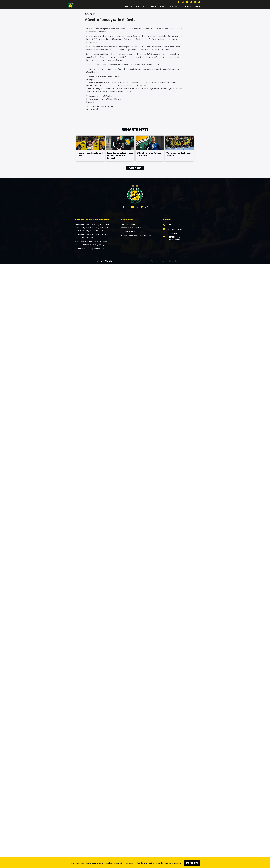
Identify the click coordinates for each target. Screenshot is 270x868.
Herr (163, 7)
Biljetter (141, 7)
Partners (186, 7)
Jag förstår (192, 863)
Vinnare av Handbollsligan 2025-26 (179, 154)
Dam (153, 7)
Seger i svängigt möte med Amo (90, 154)
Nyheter (128, 7)
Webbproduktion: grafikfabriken (165, 261)
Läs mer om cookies (173, 863)
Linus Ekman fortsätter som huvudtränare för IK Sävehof (120, 155)
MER (198, 7)
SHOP (173, 7)
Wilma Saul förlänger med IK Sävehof (149, 154)
